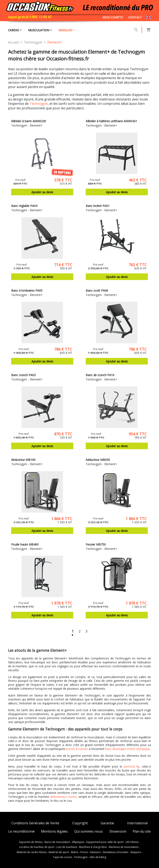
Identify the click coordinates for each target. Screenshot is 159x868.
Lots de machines (67, 847)
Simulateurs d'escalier (116, 852)
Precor (84, 852)
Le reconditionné (21, 831)
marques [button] (65, 30)
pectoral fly (132, 766)
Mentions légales (54, 831)
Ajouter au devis (42, 192)
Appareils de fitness (31, 842)
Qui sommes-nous (89, 831)
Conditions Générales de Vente (35, 823)
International (137, 823)
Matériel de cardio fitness (32, 852)
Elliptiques (78, 842)
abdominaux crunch (63, 797)
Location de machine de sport (37, 847)
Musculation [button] (39, 30)
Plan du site (142, 831)
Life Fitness (132, 842)
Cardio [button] (14, 30)
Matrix (75, 852)
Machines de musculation (124, 847)
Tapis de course (62, 857)
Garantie (107, 823)
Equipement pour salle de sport (105, 842)
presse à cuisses (77, 749)
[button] (136, 30)
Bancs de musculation (57, 842)
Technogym (39, 104)
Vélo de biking (98, 857)
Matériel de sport (59, 852)
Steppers (136, 852)
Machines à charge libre (93, 847)
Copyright (80, 823)
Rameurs (95, 852)
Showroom (118, 831)
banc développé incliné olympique (127, 749)
